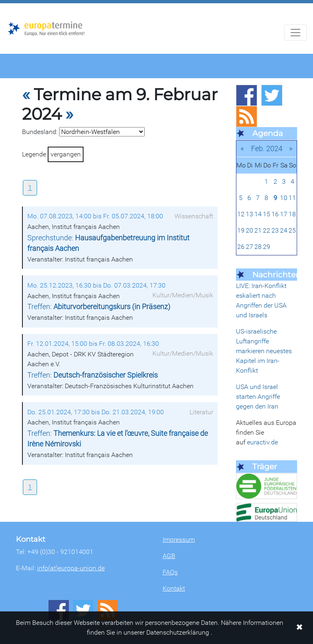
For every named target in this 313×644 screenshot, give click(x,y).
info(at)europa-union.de (71, 568)
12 (241, 214)
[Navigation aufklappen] (295, 33)
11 (292, 198)
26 (241, 247)
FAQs (170, 572)
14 (258, 214)
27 (249, 247)
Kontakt (174, 588)
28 (258, 247)
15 (267, 214)
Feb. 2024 (267, 148)
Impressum (179, 540)
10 (284, 198)
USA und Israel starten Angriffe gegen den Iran (258, 397)
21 (258, 230)
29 (267, 247)
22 (267, 230)
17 (284, 214)
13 (249, 214)
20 (249, 230)
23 (275, 230)
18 (292, 214)
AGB (169, 556)
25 (292, 230)
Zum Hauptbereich (7, 4)
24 (284, 230)
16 (275, 214)
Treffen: (99, 307)
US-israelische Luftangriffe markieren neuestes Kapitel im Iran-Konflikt (264, 351)
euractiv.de (262, 442)
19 (241, 230)
